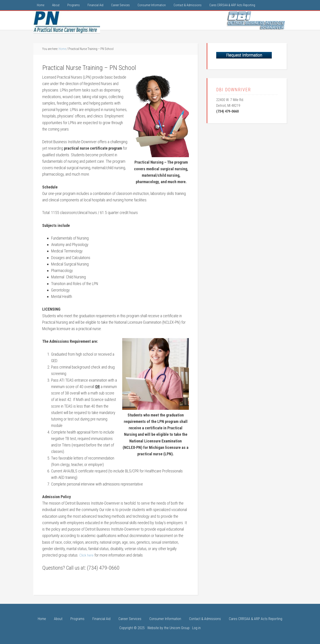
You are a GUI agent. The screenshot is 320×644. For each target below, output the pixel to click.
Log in (196, 628)
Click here (87, 555)
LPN (67, 22)
